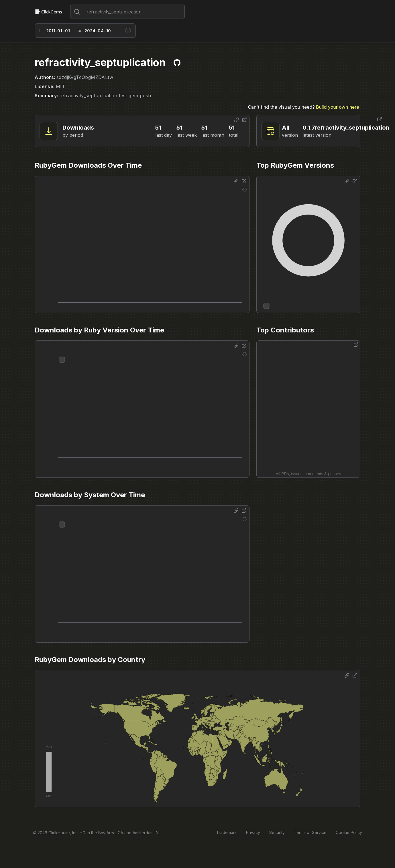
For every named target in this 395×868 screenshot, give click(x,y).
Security (277, 832)
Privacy (253, 832)
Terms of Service (310, 832)
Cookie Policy (349, 832)
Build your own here (337, 107)
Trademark (227, 832)
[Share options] (237, 120)
